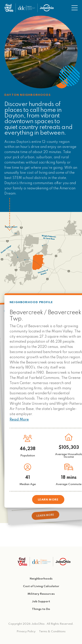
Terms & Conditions (52, 632)
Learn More (45, 515)
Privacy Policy (26, 632)
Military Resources (41, 594)
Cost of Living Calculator (41, 586)
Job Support (41, 602)
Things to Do (41, 609)
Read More (19, 420)
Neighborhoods (41, 579)
